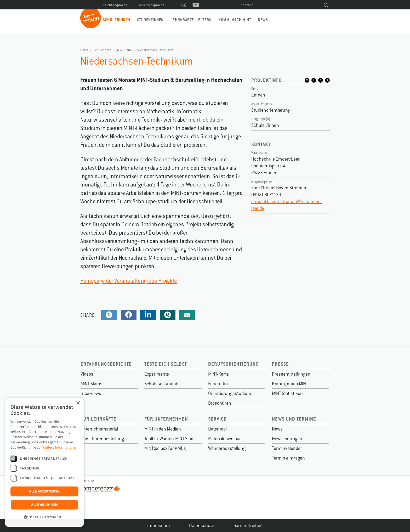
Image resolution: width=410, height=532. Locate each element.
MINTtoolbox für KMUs (165, 448)
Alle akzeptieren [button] (44, 491)
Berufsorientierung (234, 364)
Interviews (91, 393)
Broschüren (220, 403)
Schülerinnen (116, 20)
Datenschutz (202, 525)
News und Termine (294, 419)
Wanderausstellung (227, 448)
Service (217, 419)
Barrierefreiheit (248, 525)
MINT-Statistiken (287, 393)
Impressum (159, 525)
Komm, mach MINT (235, 20)
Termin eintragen (288, 458)
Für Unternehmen (166, 419)
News (263, 20)
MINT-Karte (124, 50)
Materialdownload (225, 439)
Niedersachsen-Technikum (155, 50)
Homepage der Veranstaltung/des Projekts (129, 281)
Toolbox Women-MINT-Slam (170, 439)
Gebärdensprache (151, 5)
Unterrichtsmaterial (99, 429)
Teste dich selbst (166, 364)
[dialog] (44, 462)
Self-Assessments (162, 384)
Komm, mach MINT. (290, 384)
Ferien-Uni (218, 384)
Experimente (157, 374)
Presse (280, 364)
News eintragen (287, 439)
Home (84, 50)
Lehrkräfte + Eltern (191, 20)
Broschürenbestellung (102, 439)
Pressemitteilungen (291, 374)
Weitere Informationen (60, 447)
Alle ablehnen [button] (44, 505)
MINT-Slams (92, 384)
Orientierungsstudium (230, 393)
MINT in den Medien (163, 429)
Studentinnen (150, 20)
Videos (87, 374)
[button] (44, 517)
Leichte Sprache (115, 5)
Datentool (217, 429)
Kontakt (247, 5)
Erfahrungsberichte (106, 364)
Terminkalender (287, 448)
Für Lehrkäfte (98, 419)
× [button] (78, 403)
